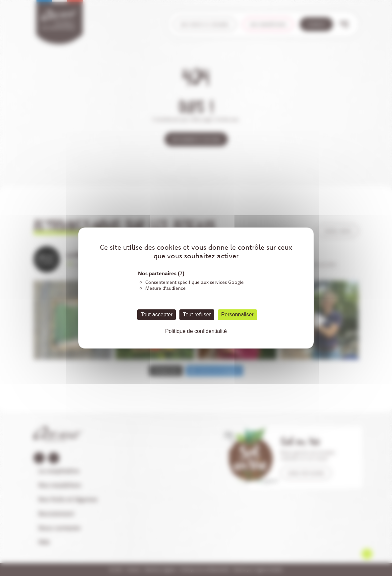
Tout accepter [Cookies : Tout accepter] (157, 315)
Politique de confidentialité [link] (196, 331)
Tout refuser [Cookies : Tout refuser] (197, 315)
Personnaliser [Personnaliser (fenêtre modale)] (237, 315)
